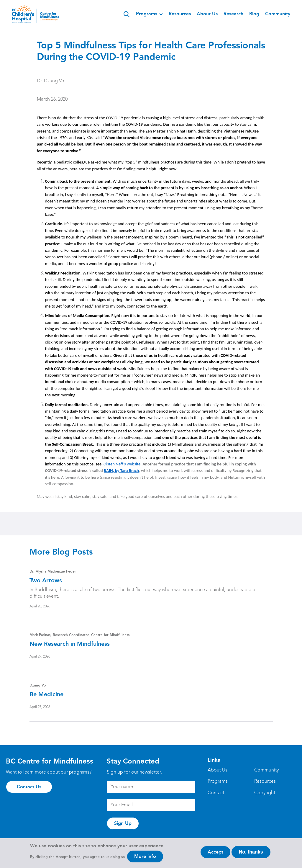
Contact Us (29, 787)
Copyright (265, 793)
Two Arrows (46, 580)
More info (145, 859)
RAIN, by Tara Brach (121, 470)
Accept (215, 854)
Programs (147, 14)
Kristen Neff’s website (122, 464)
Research (233, 14)
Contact (216, 793)
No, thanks (251, 854)
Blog (254, 14)
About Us (207, 14)
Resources (180, 14)
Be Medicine (46, 694)
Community (278, 14)
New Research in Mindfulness (70, 644)
